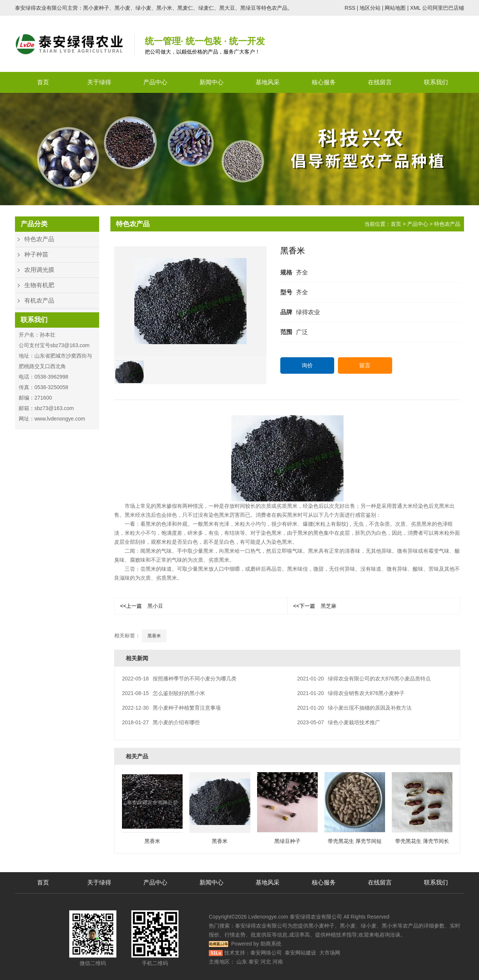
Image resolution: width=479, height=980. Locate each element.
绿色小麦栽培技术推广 (339, 722)
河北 (266, 962)
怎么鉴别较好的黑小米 (164, 693)
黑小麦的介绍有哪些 (161, 722)
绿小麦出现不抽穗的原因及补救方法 (354, 708)
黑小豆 (142, 606)
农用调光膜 (39, 270)
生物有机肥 (39, 285)
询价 (307, 365)
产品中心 (155, 82)
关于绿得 (99, 82)
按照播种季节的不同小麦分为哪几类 (179, 679)
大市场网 (330, 953)
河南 (278, 962)
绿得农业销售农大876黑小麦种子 (351, 693)
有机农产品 (39, 301)
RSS (350, 8)
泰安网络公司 (266, 953)
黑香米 (154, 636)
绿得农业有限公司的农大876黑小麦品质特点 (364, 679)
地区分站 (370, 8)
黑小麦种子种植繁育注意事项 (171, 708)
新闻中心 (211, 82)
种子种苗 (36, 254)
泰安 (254, 962)
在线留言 (380, 82)
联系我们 (436, 82)
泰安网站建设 (300, 953)
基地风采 (268, 82)
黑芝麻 (315, 606)
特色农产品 (39, 239)
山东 (242, 962)
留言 (365, 365)
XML (415, 8)
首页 (43, 82)
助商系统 (271, 944)
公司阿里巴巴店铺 (443, 8)
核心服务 (324, 82)
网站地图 (395, 8)
